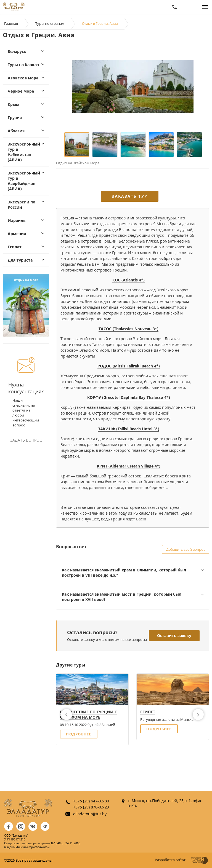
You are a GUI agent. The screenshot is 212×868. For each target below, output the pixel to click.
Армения (17, 234)
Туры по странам (50, 23)
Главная (11, 23)
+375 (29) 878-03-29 (91, 807)
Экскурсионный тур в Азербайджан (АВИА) (24, 181)
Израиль (17, 220)
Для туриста (20, 260)
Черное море (21, 91)
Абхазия (16, 131)
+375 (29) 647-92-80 (91, 801)
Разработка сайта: (170, 860)
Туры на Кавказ (23, 65)
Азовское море (23, 78)
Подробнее (79, 734)
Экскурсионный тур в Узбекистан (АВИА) (24, 152)
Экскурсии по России (22, 205)
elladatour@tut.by (90, 814)
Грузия (15, 118)
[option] (133, 87)
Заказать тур (130, 196)
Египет (15, 247)
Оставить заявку (174, 635)
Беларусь (17, 51)
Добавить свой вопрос (186, 549)
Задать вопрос (26, 440)
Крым (14, 104)
